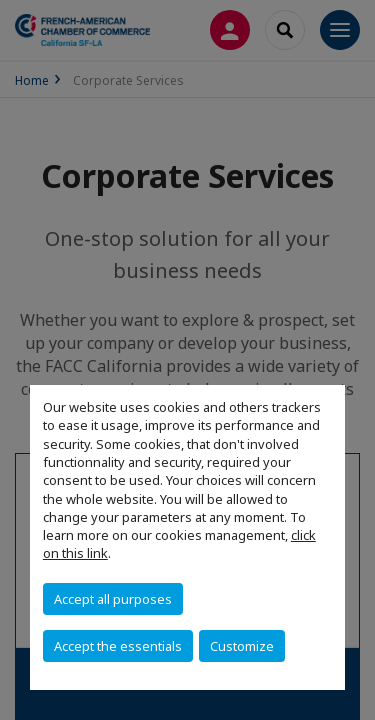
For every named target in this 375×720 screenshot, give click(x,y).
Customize (242, 646)
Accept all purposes (113, 599)
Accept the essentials (118, 646)
